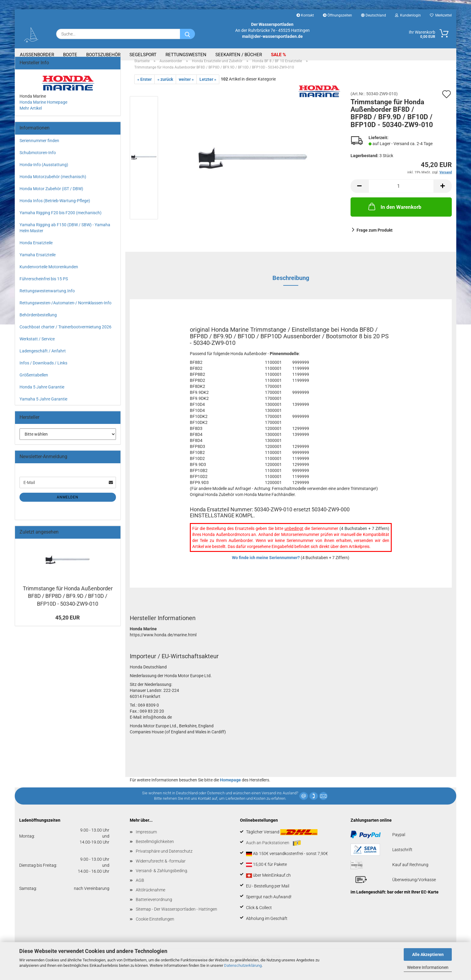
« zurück (165, 86)
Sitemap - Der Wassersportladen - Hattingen (176, 916)
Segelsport (143, 55)
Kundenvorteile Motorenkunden (49, 274)
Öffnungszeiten (337, 15)
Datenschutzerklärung (243, 965)
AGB (140, 887)
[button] (360, 193)
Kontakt (305, 15)
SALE (277, 55)
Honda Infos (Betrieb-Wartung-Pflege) (55, 208)
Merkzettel (441, 15)
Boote (70, 55)
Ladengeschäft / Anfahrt (43, 358)
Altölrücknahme (150, 897)
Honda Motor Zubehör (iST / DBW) (51, 196)
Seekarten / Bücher (239, 55)
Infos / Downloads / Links (43, 370)
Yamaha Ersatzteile (38, 262)
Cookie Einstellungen (155, 926)
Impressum (146, 839)
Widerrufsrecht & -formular (161, 868)
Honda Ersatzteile (36, 250)
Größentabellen (34, 382)
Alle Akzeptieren (428, 954)
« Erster (144, 86)
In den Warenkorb (394, 213)
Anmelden (68, 504)
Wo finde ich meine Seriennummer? (266, 565)
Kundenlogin (408, 15)
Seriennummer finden (39, 148)
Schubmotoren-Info (38, 160)
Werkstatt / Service (37, 346)
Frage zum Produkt (375, 237)
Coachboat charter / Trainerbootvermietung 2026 (65, 334)
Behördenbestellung (38, 322)
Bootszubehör (103, 55)
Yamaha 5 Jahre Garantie (43, 406)
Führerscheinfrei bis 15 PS (44, 286)
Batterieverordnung (154, 906)
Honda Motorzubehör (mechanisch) (53, 184)
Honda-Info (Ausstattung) (44, 172)
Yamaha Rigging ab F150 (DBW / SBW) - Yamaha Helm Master (65, 235)
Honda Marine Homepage (43, 109)
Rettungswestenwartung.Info (47, 298)
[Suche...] (187, 34)
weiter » (186, 86)
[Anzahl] (401, 193)
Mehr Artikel (31, 115)
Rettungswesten (186, 55)
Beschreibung (291, 285)
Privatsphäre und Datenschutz (164, 858)
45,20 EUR (68, 624)
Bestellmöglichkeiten (155, 848)
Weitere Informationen (428, 967)
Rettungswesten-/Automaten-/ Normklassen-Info (65, 310)
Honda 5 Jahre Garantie (42, 394)
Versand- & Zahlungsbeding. (162, 878)
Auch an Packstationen (273, 850)
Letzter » (208, 86)
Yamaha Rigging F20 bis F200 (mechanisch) (61, 220)
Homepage (230, 787)
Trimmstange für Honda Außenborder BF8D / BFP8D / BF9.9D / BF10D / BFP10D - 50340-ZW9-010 (68, 603)
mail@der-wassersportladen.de (272, 36)
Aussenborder (37, 55)
